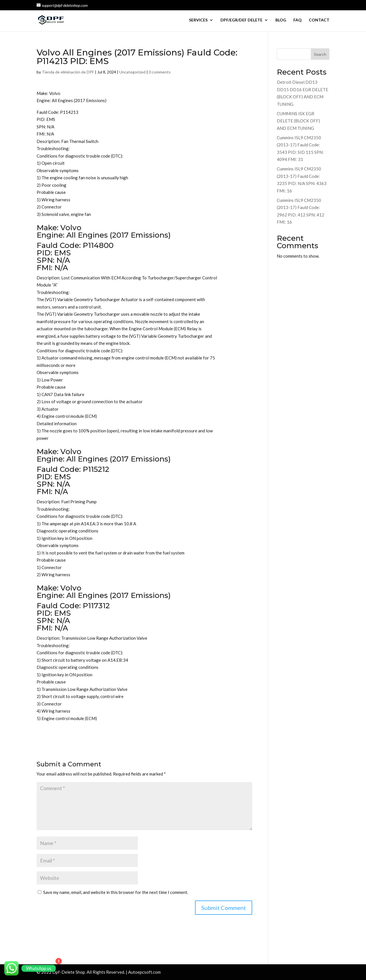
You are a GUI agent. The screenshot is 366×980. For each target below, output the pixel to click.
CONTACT (319, 20)
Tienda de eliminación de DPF (68, 72)
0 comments (160, 72)
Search (320, 54)
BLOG (281, 20)
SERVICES (198, 20)
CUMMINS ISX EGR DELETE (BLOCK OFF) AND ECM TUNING (298, 121)
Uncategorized (132, 72)
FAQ (298, 20)
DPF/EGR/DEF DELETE (241, 20)
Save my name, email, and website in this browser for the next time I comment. (116, 892)
